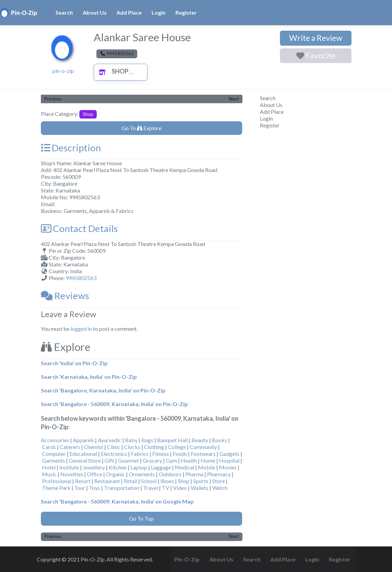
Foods (180, 454)
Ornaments (142, 474)
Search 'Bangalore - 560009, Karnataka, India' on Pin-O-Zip (114, 404)
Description (71, 148)
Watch (220, 488)
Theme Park (56, 488)
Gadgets (229, 454)
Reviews (65, 296)
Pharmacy (219, 474)
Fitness (161, 454)
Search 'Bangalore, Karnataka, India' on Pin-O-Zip (103, 390)
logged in (81, 329)
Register (186, 12)
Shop (112, 71)
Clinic (114, 447)
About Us (95, 12)
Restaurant (107, 481)
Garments (53, 460)
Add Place (129, 12)
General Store (85, 460)
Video (180, 488)
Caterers (70, 447)
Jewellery (94, 467)
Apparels (83, 440)
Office (95, 474)
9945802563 (81, 278)
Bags (147, 440)
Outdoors (170, 474)
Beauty (200, 440)
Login (159, 12)
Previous (53, 99)
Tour (80, 488)
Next (234, 99)
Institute (69, 467)
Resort (83, 481)
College (177, 447)
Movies (228, 467)
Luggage (161, 467)
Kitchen (118, 467)
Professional (57, 481)
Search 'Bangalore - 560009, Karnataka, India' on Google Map (117, 501)
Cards (49, 447)
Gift (109, 460)
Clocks (132, 447)
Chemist (93, 447)
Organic (115, 474)
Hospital (229, 460)
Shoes (167, 481)
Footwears (203, 454)
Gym (171, 460)
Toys (95, 488)
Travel (151, 488)
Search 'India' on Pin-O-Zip (74, 363)
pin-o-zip (63, 71)
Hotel (49, 467)
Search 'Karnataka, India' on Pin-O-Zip (89, 377)
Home (208, 460)
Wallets (200, 488)
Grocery (152, 460)
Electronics (114, 454)
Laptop (139, 467)
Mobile (207, 467)
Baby (131, 440)
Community (203, 447)
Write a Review (316, 38)
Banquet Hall (172, 440)
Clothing (154, 447)
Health (189, 460)
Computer (54, 454)
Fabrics (140, 454)
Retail (130, 481)
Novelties (72, 474)
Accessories (55, 440)
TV (166, 488)
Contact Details (79, 228)
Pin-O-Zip (187, 559)
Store (218, 481)
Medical (184, 467)
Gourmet (128, 460)
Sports (201, 481)
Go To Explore (142, 128)
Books (219, 440)
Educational (83, 454)
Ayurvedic (109, 440)
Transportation (122, 488)
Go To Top (141, 518)
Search (64, 12)
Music (49, 474)
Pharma (194, 474)
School (149, 481)
